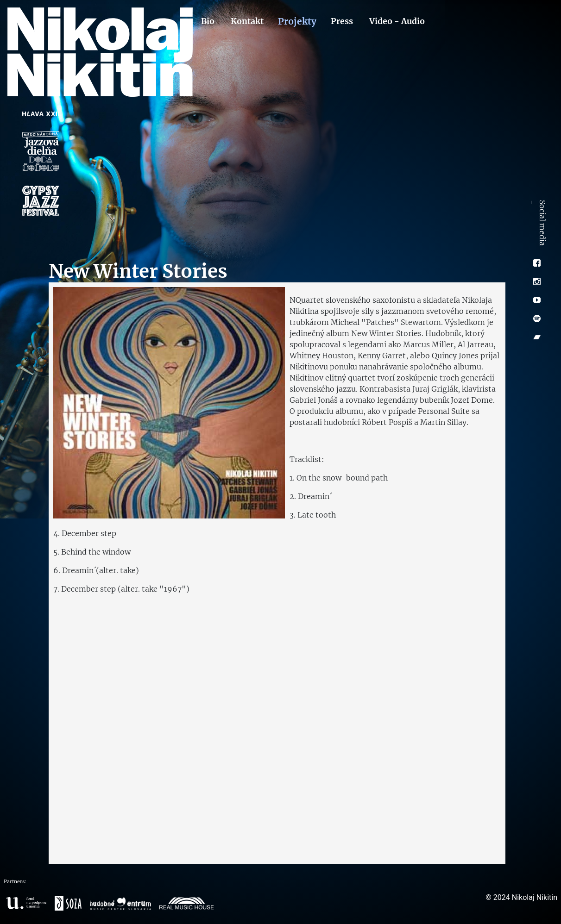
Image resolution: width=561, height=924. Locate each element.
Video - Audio (397, 21)
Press (342, 21)
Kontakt (247, 21)
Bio (208, 21)
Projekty (297, 21)
